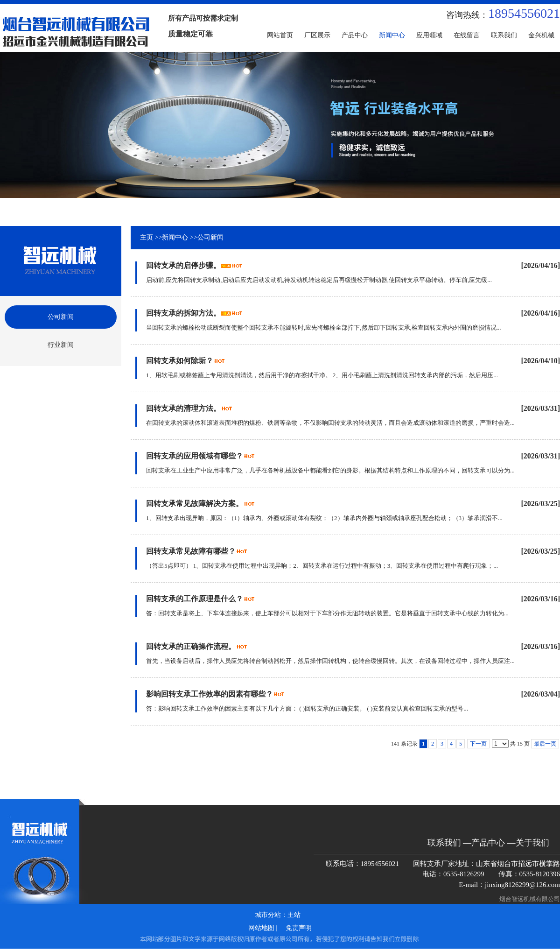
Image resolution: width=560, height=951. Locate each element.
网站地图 (261, 928)
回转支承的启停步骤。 (183, 265)
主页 (147, 237)
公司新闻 (210, 237)
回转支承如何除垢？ (180, 361)
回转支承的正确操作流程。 (191, 646)
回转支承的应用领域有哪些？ (195, 456)
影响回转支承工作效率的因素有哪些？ (210, 694)
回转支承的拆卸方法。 (183, 313)
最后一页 (545, 744)
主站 (294, 915)
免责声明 (299, 928)
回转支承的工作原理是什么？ (195, 599)
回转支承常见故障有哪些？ (191, 551)
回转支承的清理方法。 (183, 408)
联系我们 (444, 843)
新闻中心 (175, 237)
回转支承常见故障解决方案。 (195, 504)
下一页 (478, 744)
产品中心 (488, 843)
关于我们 (532, 843)
